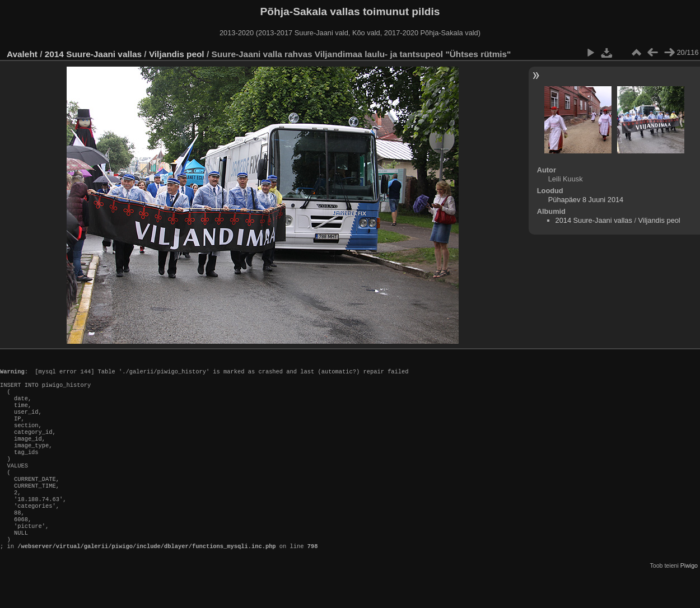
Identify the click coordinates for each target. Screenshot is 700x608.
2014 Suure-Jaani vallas (93, 54)
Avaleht (22, 54)
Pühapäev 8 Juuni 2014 (586, 200)
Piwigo (689, 599)
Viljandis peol (177, 54)
